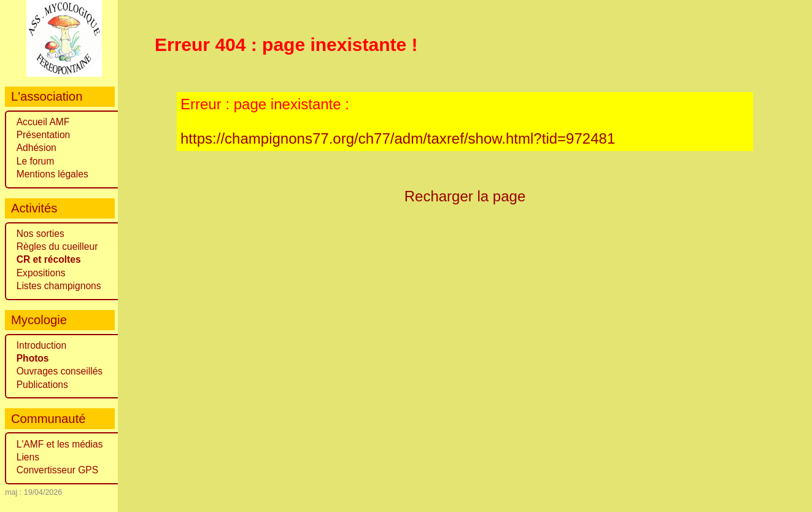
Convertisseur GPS (57, 470)
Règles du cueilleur (57, 246)
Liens (28, 457)
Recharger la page (465, 196)
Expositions (41, 273)
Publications (42, 385)
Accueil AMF (43, 122)
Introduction (42, 345)
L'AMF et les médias (60, 444)
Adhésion (37, 148)
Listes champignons (59, 286)
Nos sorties (41, 234)
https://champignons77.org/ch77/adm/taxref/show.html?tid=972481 (398, 138)
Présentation (44, 135)
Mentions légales (52, 174)
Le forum (36, 161)
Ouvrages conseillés (60, 371)
